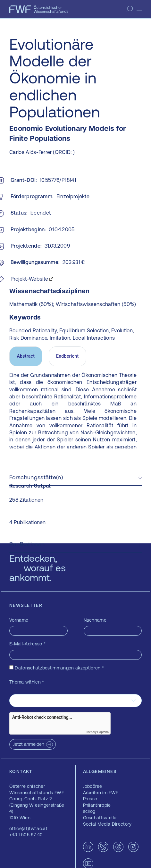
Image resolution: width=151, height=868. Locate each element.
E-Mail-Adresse (27, 644)
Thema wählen (27, 682)
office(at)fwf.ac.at (28, 829)
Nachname (95, 620)
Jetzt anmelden (29, 744)
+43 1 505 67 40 (26, 835)
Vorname (19, 620)
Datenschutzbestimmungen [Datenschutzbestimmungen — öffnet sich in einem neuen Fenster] (44, 668)
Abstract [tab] (26, 356)
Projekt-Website (29, 279)
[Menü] (139, 9)
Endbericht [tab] (67, 356)
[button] (75, 477)
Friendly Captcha (97, 732)
